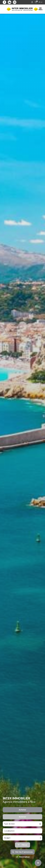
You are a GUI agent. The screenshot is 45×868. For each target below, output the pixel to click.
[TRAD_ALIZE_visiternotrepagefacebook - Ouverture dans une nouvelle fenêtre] (4, 2)
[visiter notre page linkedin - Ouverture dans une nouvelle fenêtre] (9, 2)
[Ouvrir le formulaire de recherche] (22, 845)
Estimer (23, 817)
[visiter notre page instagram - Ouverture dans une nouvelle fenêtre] (15, 2)
